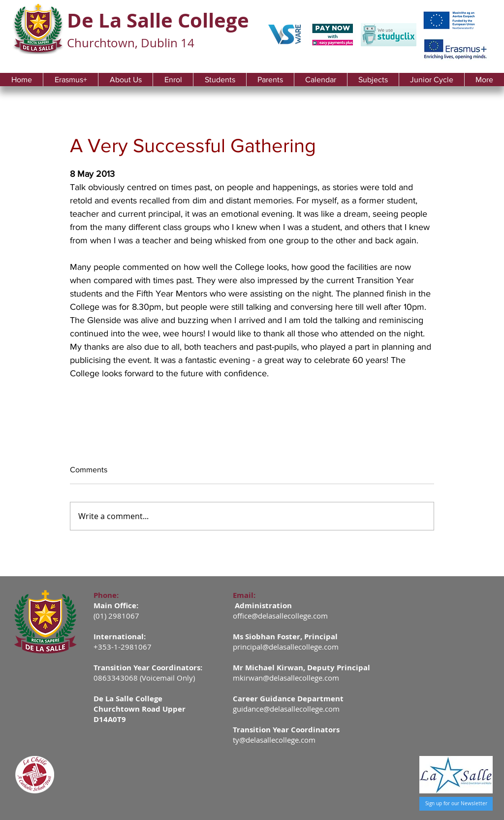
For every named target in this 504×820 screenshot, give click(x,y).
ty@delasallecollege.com (274, 740)
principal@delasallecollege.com (286, 647)
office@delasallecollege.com (280, 616)
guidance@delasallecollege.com (286, 709)
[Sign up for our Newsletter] (456, 804)
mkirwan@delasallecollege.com (286, 678)
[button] (125, 80)
